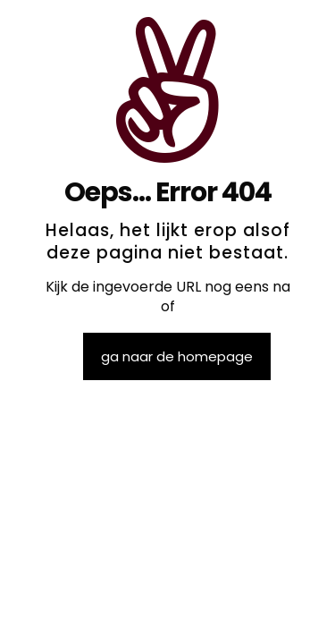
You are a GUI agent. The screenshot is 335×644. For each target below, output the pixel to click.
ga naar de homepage (177, 356)
